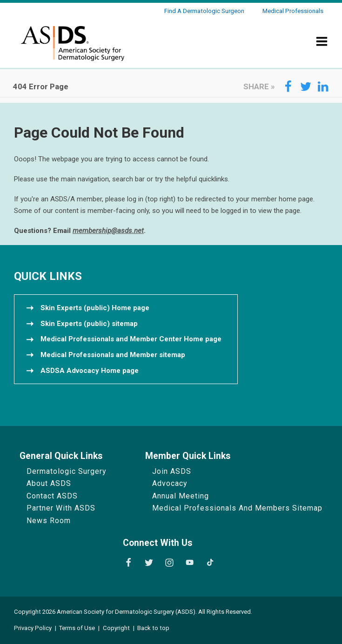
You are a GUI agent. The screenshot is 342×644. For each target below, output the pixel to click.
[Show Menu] (322, 47)
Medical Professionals (293, 11)
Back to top (153, 628)
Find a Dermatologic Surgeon (204, 11)
